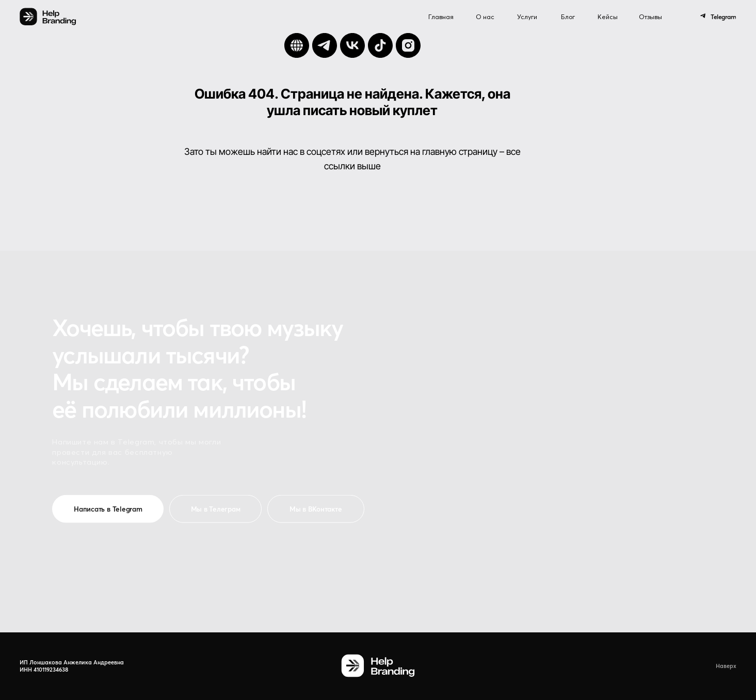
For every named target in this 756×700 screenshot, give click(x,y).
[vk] (352, 45)
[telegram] (325, 45)
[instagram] (408, 45)
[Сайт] (297, 45)
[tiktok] (380, 45)
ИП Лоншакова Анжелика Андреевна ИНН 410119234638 (72, 666)
